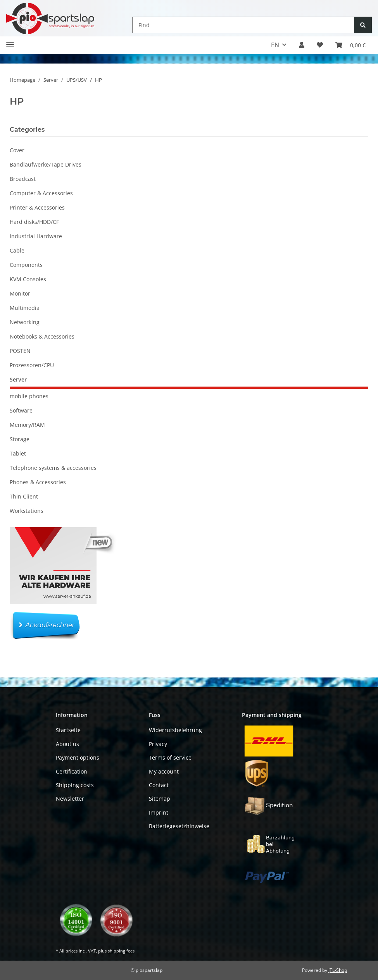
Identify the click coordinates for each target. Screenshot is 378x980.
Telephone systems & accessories (53, 468)
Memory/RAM (27, 425)
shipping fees (121, 951)
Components (26, 265)
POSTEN (20, 351)
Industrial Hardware (36, 236)
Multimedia (25, 308)
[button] (302, 45)
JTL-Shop (338, 970)
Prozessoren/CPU (32, 365)
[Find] (243, 25)
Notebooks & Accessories (42, 336)
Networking (25, 322)
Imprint (159, 812)
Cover (17, 150)
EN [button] (275, 45)
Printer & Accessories (37, 207)
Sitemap (160, 799)
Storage (20, 439)
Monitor (20, 293)
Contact (159, 785)
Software (21, 410)
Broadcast (23, 179)
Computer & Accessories (41, 193)
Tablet (18, 453)
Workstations (27, 511)
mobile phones (29, 396)
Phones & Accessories (38, 482)
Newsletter (70, 799)
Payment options (78, 757)
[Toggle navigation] (10, 41)
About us (67, 744)
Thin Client (24, 496)
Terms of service (170, 757)
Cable (17, 250)
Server (18, 379)
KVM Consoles (28, 279)
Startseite (68, 730)
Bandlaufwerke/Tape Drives (46, 164)
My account (164, 771)
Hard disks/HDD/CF (34, 222)
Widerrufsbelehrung (175, 730)
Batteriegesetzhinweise (179, 826)
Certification (72, 771)
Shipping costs (75, 785)
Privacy (158, 744)
